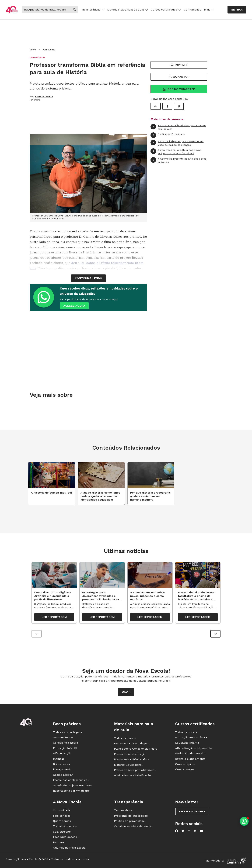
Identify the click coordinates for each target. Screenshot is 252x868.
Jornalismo (49, 50)
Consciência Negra (66, 743)
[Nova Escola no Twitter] (183, 832)
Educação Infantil (65, 749)
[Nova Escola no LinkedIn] (195, 832)
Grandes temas (63, 738)
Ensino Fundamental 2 (190, 754)
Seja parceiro (62, 832)
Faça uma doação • (66, 838)
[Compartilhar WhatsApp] (156, 106)
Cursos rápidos (185, 765)
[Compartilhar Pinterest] (179, 106)
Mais (209, 10)
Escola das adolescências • (71, 781)
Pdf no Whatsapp (179, 89)
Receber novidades (192, 812)
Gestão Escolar (63, 775)
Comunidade (193, 10)
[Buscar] (47, 10)
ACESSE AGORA (74, 306)
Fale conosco (62, 816)
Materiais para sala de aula (128, 10)
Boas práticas (93, 10)
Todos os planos (125, 739)
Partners (59, 843)
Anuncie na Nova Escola (69, 848)
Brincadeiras (61, 765)
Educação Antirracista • (191, 738)
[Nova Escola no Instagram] (189, 832)
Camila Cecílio (44, 97)
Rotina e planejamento (190, 759)
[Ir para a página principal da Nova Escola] (12, 10)
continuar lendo (88, 278)
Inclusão (59, 759)
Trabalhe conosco (65, 827)
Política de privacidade (129, 821)
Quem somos (62, 821)
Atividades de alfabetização (132, 776)
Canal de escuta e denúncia (133, 827)
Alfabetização (62, 754)
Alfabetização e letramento (194, 749)
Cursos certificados (166, 10)
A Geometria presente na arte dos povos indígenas (178, 160)
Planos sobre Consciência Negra (136, 749)
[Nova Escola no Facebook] (177, 832)
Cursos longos (185, 770)
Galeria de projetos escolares (73, 786)
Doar (126, 692)
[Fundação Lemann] (237, 861)
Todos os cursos (186, 733)
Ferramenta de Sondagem (132, 744)
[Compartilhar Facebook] (167, 106)
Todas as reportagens (67, 733)
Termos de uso (124, 811)
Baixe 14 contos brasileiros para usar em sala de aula (178, 127)
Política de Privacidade (168, 135)
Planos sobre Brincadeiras (132, 760)
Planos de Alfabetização (130, 755)
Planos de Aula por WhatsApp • (135, 771)
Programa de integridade (131, 816)
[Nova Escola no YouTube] (201, 832)
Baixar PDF (179, 77)
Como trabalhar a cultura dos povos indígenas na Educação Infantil (176, 152)
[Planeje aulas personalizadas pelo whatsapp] (244, 821)
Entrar (237, 10)
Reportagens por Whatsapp (71, 791)
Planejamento (62, 770)
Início (33, 50)
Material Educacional (128, 765)
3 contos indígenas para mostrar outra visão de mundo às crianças (177, 143)
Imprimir (179, 65)
